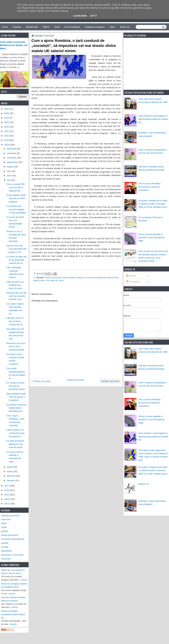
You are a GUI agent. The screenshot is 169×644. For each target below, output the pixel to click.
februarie (11, 476)
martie (10, 471)
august (10, 167)
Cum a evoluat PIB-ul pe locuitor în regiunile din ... (16, 187)
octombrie (12, 158)
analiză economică (53, 277)
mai (9, 180)
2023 (7, 122)
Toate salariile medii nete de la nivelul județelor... (16, 198)
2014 (7, 499)
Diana (4, 570)
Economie (17, 27)
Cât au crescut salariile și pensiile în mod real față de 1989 (151, 238)
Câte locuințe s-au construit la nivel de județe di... (15, 433)
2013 (7, 504)
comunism (6, 559)
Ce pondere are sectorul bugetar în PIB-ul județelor (16, 209)
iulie (9, 171)
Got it (94, 16)
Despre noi (125, 27)
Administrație (32, 27)
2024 (7, 118)
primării (5, 547)
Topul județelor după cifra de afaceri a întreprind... (16, 397)
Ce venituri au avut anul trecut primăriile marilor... (16, 386)
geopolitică (6, 551)
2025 (7, 113)
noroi (4, 597)
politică (110, 277)
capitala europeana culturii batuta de (13, 614)
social (4, 527)
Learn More (80, 16)
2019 (7, 140)
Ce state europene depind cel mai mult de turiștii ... (15, 444)
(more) (24, 580)
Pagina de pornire (76, 380)
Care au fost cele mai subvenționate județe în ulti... (16, 249)
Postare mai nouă (41, 381)
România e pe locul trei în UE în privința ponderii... (16, 347)
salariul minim (39, 280)
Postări (131, 276)
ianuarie (11, 480)
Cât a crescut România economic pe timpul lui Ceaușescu (149, 187)
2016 (7, 490)
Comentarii (133, 282)
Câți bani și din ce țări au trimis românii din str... (15, 321)
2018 (7, 145)
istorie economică (10, 535)
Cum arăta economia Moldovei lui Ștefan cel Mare (14, 45)
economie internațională (95, 277)
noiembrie (12, 153)
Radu (4, 584)
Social (57, 27)
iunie (9, 176)
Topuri (112, 27)
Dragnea (80, 277)
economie (6, 519)
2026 (7, 109)
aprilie (10, 467)
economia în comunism (12, 555)
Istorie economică (72, 27)
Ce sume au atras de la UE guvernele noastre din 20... (16, 260)
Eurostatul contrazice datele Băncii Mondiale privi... (16, 408)
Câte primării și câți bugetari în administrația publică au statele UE (153, 119)
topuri (61, 280)
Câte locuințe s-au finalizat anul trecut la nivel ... (15, 285)
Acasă (5, 27)
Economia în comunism (95, 27)
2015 (7, 495)
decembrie (12, 149)
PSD (116, 277)
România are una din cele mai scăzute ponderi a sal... (16, 296)
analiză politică (69, 277)
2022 (7, 127)
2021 (7, 131)
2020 (7, 136)
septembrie (12, 162)
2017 (7, 486)
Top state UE (52, 280)
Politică (46, 27)
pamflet (5, 543)
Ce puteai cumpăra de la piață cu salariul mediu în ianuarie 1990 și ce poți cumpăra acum (153, 204)
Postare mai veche (110, 381)
